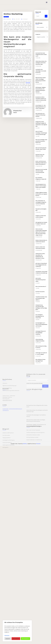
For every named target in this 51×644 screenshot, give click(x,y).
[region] (17, 631)
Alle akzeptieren (25, 639)
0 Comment (25, 41)
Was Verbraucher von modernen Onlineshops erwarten (40, 188)
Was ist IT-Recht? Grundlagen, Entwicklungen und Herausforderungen (41, 206)
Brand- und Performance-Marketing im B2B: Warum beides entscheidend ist (41, 236)
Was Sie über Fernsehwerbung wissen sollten (41, 353)
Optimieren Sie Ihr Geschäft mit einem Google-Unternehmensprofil (41, 244)
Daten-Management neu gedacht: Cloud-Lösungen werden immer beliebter (41, 259)
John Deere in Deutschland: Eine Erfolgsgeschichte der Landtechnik (41, 338)
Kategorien (38, 37)
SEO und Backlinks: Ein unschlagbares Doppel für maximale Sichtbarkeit (41, 275)
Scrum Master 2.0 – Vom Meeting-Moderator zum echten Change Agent (41, 180)
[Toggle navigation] (47, 2)
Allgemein (6, 39)
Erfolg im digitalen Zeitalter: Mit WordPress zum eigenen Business (41, 267)
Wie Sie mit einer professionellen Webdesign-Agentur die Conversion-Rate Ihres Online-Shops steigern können (41, 305)
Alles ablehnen (16, 639)
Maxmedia (28, 105)
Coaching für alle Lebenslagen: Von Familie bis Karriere (41, 144)
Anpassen (8, 639)
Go (46, 18)
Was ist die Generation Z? (41, 359)
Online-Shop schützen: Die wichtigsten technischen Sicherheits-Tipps (41, 136)
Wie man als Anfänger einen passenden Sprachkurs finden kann (41, 214)
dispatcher (8, 41)
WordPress (25, 444)
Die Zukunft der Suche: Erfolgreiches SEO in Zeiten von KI (41, 127)
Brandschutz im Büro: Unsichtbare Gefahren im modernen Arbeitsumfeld (41, 172)
